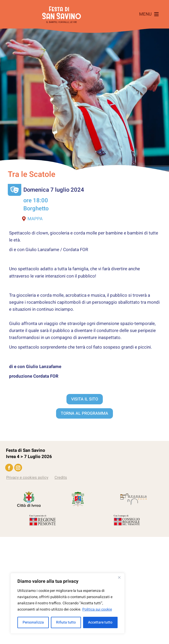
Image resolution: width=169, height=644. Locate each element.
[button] (149, 14)
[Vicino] (119, 577)
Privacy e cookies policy (27, 477)
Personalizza (33, 622)
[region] (67, 603)
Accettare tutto (100, 622)
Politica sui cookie (97, 609)
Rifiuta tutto (66, 622)
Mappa (32, 219)
